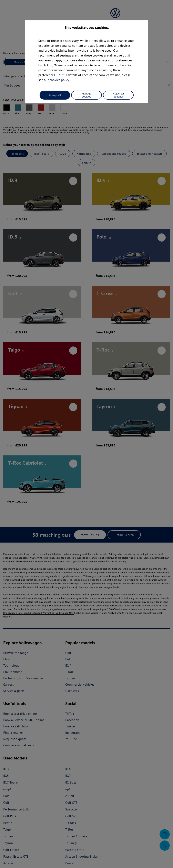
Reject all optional (118, 95)
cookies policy (59, 80)
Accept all (55, 95)
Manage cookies (86, 95)
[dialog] (86, 434)
